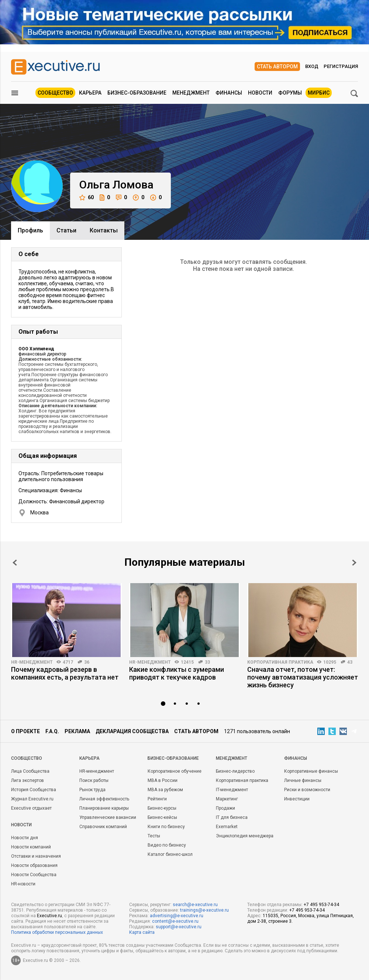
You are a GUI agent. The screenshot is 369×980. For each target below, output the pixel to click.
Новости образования (34, 865)
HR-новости (23, 884)
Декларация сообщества (132, 731)
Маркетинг (227, 799)
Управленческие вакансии (108, 817)
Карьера (90, 93)
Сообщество (55, 93)
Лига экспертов (27, 780)
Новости (260, 93)
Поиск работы (94, 780)
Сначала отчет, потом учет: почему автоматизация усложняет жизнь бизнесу (303, 677)
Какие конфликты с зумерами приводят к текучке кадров (177, 673)
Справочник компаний (103, 827)
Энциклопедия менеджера (245, 836)
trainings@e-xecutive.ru (204, 910)
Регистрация (341, 66)
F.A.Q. (52, 731)
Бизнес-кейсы (162, 817)
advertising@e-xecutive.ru (177, 916)
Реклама (77, 731)
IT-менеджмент (232, 790)
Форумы (290, 93)
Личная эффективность (104, 799)
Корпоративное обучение (175, 771)
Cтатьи (66, 230)
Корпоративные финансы (311, 771)
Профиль (30, 230)
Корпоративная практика (280, 662)
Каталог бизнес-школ (170, 854)
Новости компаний (31, 847)
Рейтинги (157, 799)
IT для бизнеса (232, 817)
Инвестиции (297, 799)
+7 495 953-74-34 (321, 905)
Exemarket (227, 827)
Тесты (154, 836)
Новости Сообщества (34, 875)
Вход (312, 66)
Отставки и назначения (36, 856)
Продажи (225, 808)
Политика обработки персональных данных (57, 932)
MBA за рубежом (165, 790)
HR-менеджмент (32, 662)
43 (350, 662)
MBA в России (163, 780)
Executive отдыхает (31, 808)
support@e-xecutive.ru (179, 927)
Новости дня (25, 838)
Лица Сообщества (30, 771)
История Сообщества (34, 790)
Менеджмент (191, 93)
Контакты (104, 230)
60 (87, 198)
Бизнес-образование (137, 93)
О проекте (25, 731)
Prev (15, 563)
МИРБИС (319, 93)
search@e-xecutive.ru (195, 905)
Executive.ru (49, 916)
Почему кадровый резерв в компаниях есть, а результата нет (65, 673)
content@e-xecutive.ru (175, 921)
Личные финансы (303, 780)
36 (87, 662)
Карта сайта (142, 932)
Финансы (229, 93)
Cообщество (27, 758)
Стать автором (277, 67)
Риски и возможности (307, 790)
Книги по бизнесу (166, 827)
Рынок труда (92, 790)
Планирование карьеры (104, 808)
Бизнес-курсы (162, 808)
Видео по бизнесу (167, 845)
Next (354, 563)
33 (207, 662)
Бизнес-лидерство (235, 771)
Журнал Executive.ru (32, 799)
